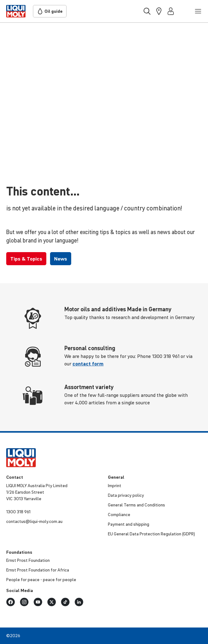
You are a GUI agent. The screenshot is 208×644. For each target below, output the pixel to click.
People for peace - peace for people (41, 580)
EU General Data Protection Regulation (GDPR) (151, 534)
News (61, 259)
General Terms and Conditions (136, 505)
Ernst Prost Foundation (28, 560)
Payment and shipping (129, 524)
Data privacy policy (126, 495)
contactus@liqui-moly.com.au (34, 521)
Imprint (115, 486)
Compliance (119, 515)
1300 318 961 (18, 512)
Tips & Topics (26, 259)
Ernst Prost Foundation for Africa (38, 570)
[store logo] (16, 11)
